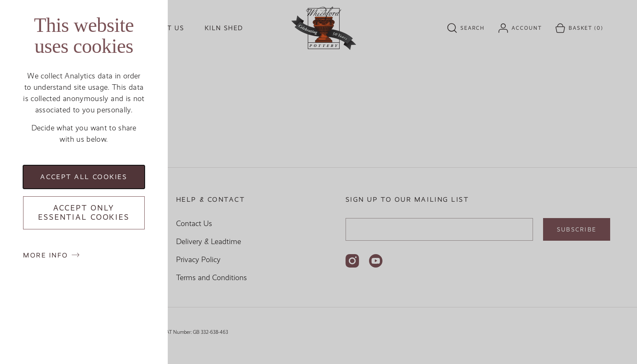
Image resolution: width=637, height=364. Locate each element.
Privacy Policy (198, 260)
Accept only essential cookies (84, 213)
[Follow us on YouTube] (376, 261)
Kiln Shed (224, 28)
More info (46, 255)
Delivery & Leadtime (209, 242)
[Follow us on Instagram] (352, 261)
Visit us (169, 28)
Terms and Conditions (212, 278)
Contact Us (194, 224)
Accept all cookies (84, 177)
